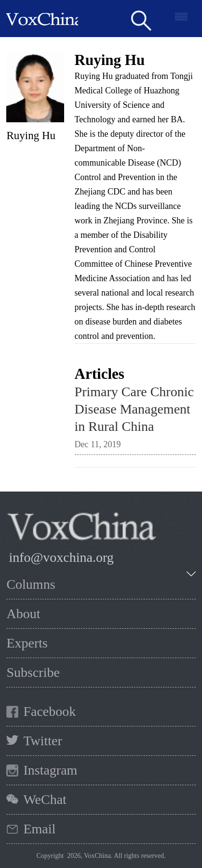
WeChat (45, 799)
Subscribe (33, 672)
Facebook (49, 711)
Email (39, 829)
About (23, 614)
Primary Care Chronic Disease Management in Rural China (134, 409)
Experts (27, 643)
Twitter (42, 741)
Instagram (50, 770)
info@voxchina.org (61, 557)
